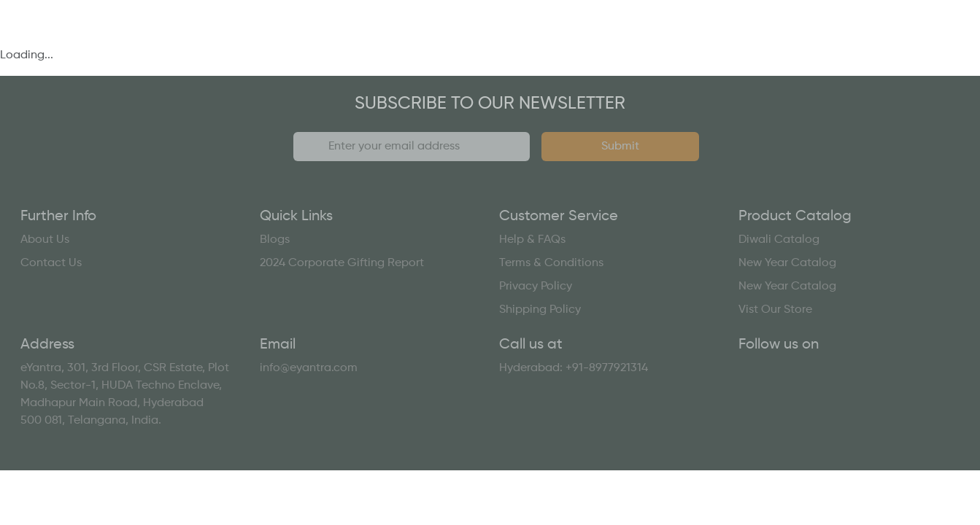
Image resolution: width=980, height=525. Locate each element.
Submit (620, 147)
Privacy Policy (536, 287)
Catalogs (506, 35)
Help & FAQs (532, 240)
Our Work (399, 35)
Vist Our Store (775, 310)
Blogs (275, 240)
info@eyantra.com (309, 368)
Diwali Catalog (779, 240)
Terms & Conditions (551, 263)
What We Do (159, 35)
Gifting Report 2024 (752, 35)
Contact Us (900, 35)
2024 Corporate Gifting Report (342, 263)
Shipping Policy (540, 310)
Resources (616, 35)
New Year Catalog (787, 263)
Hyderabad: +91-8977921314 (574, 368)
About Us (45, 240)
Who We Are (283, 35)
